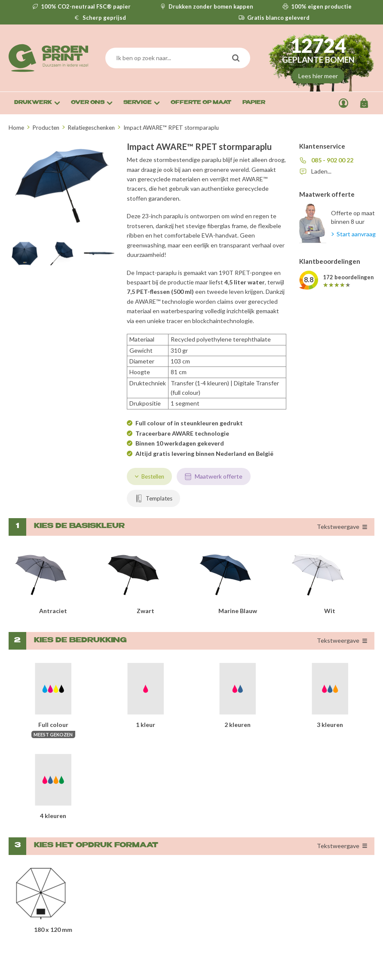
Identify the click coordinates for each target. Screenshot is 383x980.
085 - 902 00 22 (332, 160)
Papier (254, 103)
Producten (46, 128)
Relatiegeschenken (91, 128)
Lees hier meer (318, 76)
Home (16, 128)
